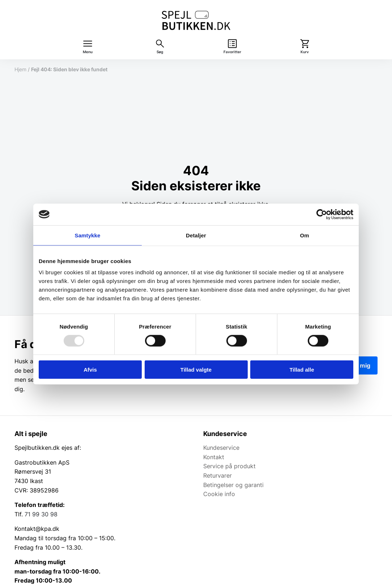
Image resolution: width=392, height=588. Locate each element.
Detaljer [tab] (196, 235)
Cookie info (219, 494)
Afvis (90, 370)
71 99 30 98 (41, 514)
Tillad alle (302, 370)
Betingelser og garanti (233, 485)
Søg (160, 52)
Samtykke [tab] (88, 235)
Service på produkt (229, 466)
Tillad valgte (196, 370)
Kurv (305, 52)
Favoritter (232, 52)
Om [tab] (304, 235)
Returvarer (218, 475)
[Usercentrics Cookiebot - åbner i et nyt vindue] (322, 214)
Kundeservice (221, 448)
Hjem (20, 69)
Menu (88, 52)
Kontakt (214, 457)
